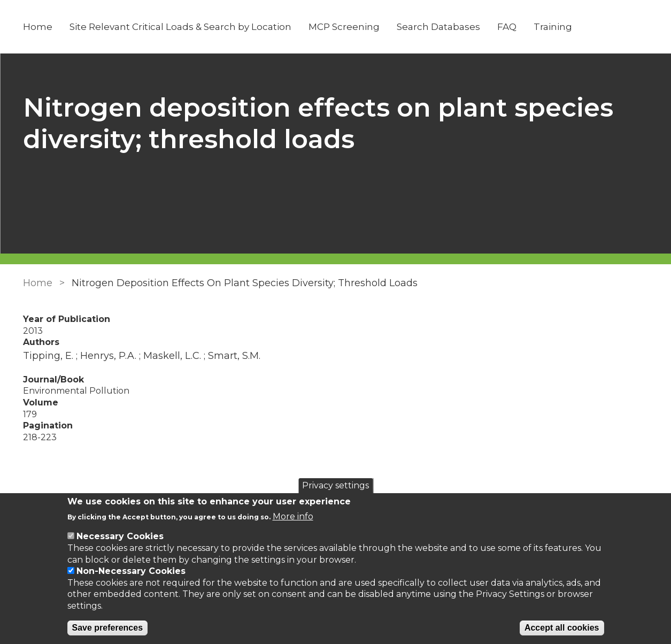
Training (553, 27)
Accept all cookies (562, 628)
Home (38, 27)
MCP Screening (344, 27)
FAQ (507, 27)
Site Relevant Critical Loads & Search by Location (180, 27)
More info (293, 516)
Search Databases (438, 27)
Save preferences (108, 628)
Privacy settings (335, 485)
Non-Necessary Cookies (131, 571)
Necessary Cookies (120, 536)
